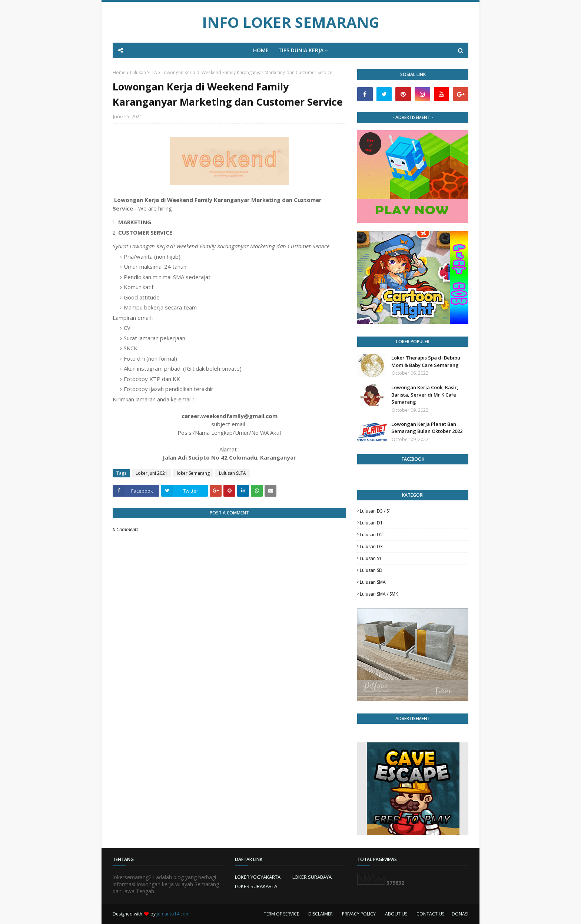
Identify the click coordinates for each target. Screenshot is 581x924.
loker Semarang (193, 473)
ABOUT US (396, 914)
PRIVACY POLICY (359, 914)
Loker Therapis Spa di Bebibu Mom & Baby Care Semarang (426, 361)
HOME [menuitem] (261, 50)
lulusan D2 (371, 535)
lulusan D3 (371, 547)
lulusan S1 (371, 558)
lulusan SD (371, 570)
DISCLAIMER (321, 914)
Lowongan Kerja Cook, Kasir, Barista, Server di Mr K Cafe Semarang (425, 395)
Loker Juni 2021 (152, 473)
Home (119, 72)
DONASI (460, 914)
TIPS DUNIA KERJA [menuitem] (301, 50)
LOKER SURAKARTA (256, 886)
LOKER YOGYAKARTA (258, 877)
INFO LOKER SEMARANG (291, 22)
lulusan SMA (373, 582)
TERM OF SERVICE (281, 914)
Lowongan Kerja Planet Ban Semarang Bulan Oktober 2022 (427, 428)
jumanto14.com (173, 914)
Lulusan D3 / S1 (376, 511)
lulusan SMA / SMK (379, 594)
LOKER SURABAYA (312, 877)
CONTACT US (430, 914)
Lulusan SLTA (144, 72)
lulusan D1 (371, 523)
